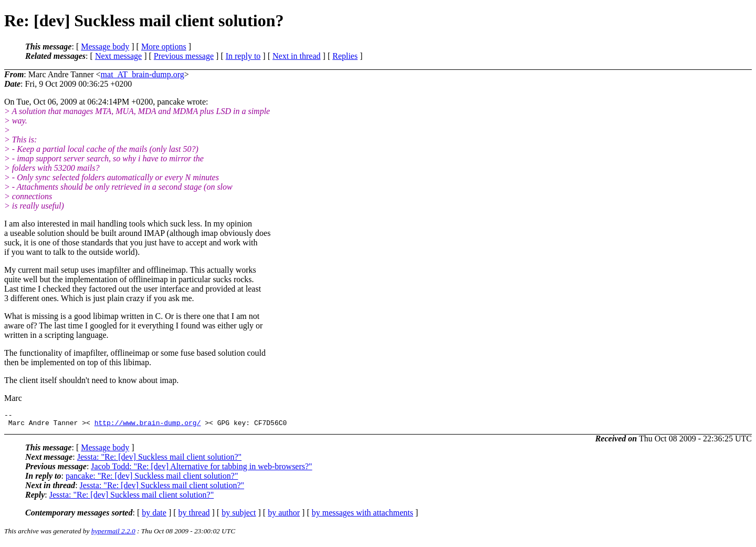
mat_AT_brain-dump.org (143, 74)
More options (164, 47)
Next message (118, 56)
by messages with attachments (363, 516)
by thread (194, 516)
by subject (239, 516)
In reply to (243, 56)
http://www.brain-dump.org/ (148, 426)
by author (284, 516)
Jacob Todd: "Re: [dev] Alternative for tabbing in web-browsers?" (201, 469)
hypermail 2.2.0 (113, 534)
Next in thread (297, 56)
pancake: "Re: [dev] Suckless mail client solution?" (152, 479)
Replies (345, 56)
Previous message (184, 56)
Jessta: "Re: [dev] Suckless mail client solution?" (159, 460)
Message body (105, 47)
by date (154, 516)
